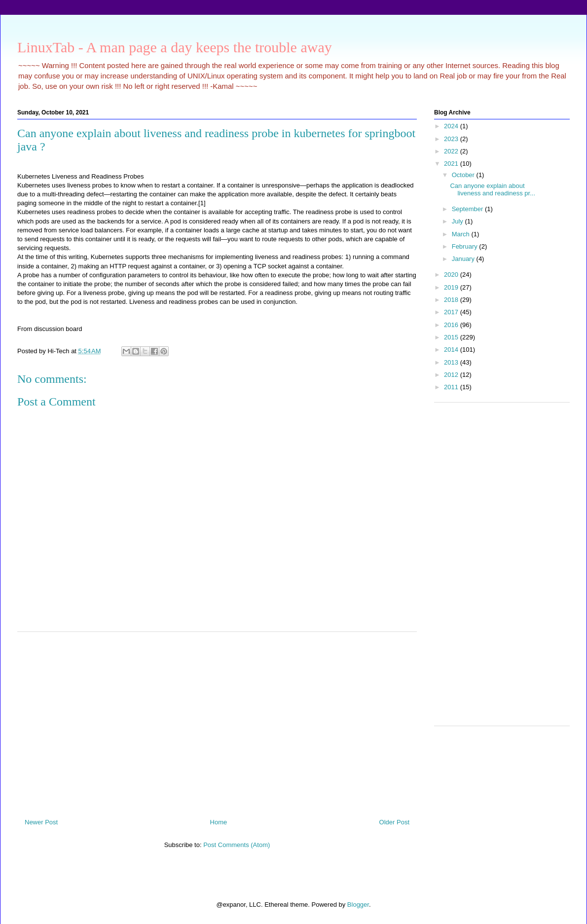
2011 (452, 387)
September (468, 209)
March (462, 234)
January (464, 259)
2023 (452, 139)
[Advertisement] (217, 721)
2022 (452, 151)
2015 (452, 337)
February (466, 246)
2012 (452, 375)
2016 (452, 325)
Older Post (394, 822)
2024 (452, 126)
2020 (452, 275)
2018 (452, 300)
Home (219, 822)
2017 (452, 312)
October (464, 175)
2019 (452, 287)
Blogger (358, 905)
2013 (452, 362)
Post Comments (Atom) (237, 845)
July (459, 221)
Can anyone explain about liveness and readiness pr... (493, 190)
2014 (452, 350)
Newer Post (41, 822)
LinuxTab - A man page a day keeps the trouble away (175, 47)
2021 (452, 164)
